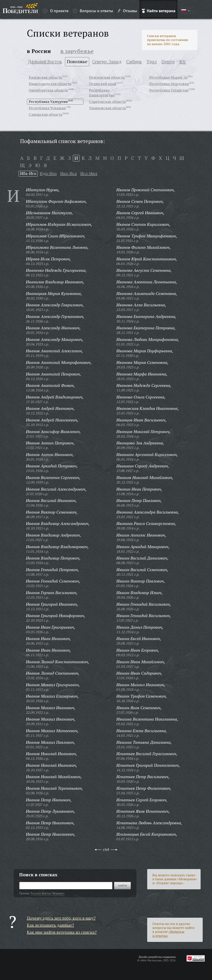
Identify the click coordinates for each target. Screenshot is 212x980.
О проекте (56, 11)
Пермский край (103, 84)
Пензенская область (107, 77)
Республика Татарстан (169, 90)
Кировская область (45, 77)
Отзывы (127, 11)
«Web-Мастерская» (151, 960)
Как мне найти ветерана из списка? (62, 932)
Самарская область (46, 114)
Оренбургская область (48, 90)
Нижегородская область (50, 84)
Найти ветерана (158, 11)
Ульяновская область (107, 108)
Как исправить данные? (51, 925)
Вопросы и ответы (93, 11)
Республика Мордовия (169, 84)
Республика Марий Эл (168, 77)
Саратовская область (107, 101)
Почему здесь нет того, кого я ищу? (61, 918)
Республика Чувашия (47, 108)
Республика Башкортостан (102, 93)
